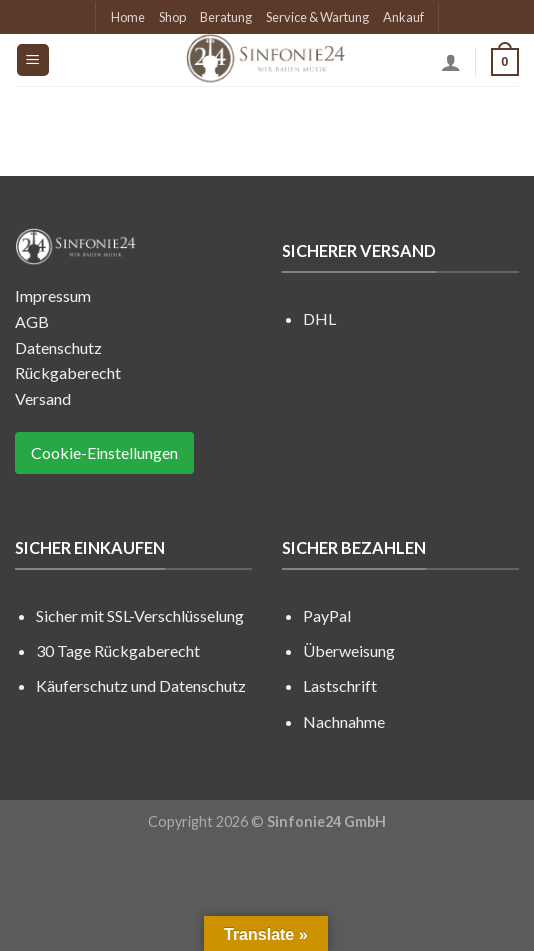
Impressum (53, 295)
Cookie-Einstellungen (104, 452)
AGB (32, 321)
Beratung (226, 17)
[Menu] (33, 60)
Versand (43, 398)
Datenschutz (58, 347)
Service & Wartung (317, 17)
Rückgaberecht (68, 372)
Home (128, 17)
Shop (172, 17)
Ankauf (403, 17)
